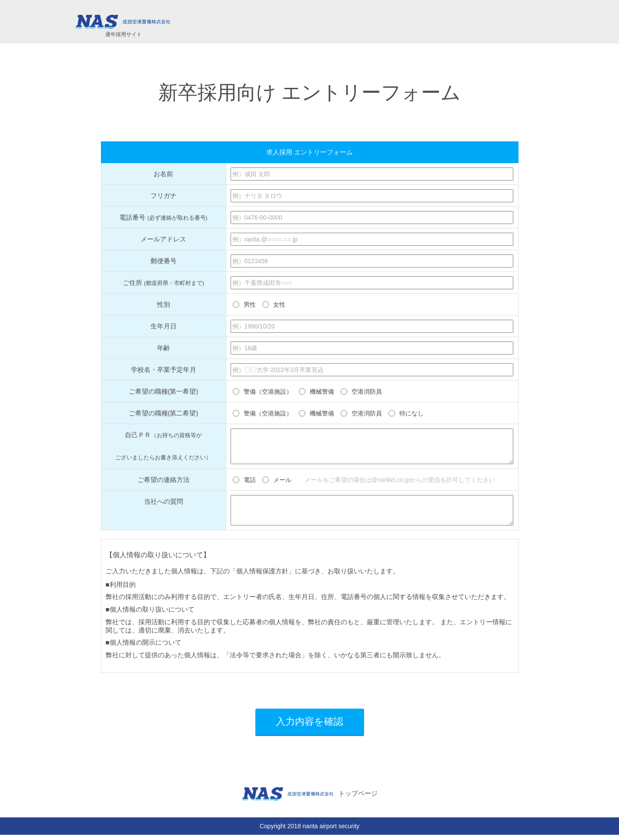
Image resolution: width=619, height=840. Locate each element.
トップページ (309, 799)
